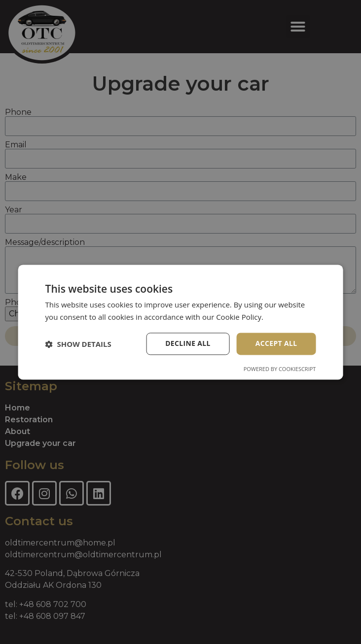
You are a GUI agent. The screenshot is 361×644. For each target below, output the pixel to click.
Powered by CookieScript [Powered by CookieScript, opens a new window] (280, 369)
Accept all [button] (276, 344)
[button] (78, 344)
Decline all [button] (187, 344)
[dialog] (180, 322)
